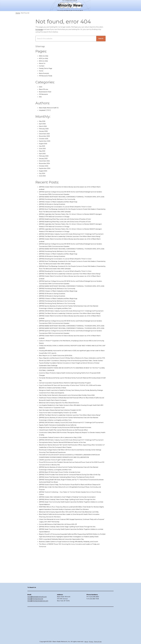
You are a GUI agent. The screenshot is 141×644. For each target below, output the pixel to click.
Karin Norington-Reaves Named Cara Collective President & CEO (64, 437)
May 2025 (43, 151)
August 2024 (44, 171)
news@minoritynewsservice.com (38, 631)
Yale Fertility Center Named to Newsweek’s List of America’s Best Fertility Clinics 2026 (72, 422)
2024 (41, 87)
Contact (42, 66)
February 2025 (45, 156)
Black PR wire (44, 89)
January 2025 (44, 158)
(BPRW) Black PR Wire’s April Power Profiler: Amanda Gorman (63, 509)
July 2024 (43, 173)
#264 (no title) (44, 56)
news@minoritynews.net (35, 628)
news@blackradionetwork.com (37, 626)
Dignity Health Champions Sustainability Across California (61, 457)
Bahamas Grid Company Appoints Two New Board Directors (62, 430)
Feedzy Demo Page (47, 68)
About (85, 642)
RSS (40, 97)
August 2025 (44, 144)
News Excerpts (45, 73)
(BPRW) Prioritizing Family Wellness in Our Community (60, 202)
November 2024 (45, 163)
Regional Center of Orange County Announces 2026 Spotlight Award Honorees (70, 460)
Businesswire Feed (46, 92)
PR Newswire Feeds (47, 76)
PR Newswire (44, 94)
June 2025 (43, 148)
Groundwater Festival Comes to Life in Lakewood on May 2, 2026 (64, 470)
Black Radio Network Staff (49, 108)
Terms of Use (99, 642)
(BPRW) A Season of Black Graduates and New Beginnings (62, 204)
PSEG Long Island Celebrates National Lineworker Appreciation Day (65, 596)
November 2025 (45, 136)
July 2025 (43, 146)
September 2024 (46, 168)
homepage (40, 29)
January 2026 (44, 131)
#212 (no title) (44, 61)
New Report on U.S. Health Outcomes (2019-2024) (58, 380)
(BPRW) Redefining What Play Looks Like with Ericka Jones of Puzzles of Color (69, 222)
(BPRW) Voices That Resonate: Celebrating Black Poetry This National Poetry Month (72, 517)
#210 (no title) (44, 58)
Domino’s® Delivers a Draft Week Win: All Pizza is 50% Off (61, 576)
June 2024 (43, 176)
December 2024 (45, 161)
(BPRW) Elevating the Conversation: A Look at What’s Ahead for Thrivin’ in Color (70, 209)
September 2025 (46, 141)
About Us (43, 63)
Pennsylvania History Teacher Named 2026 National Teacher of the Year (67, 477)
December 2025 (45, 134)
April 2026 (43, 124)
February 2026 (45, 129)
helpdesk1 (43, 110)
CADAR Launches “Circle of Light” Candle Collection (59, 497)
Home (41, 71)
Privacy (91, 642)
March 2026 (44, 126)
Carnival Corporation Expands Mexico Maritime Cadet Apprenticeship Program (70, 410)
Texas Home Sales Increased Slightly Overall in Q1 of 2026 (61, 440)
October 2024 (44, 166)
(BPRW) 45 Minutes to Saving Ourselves (54, 207)
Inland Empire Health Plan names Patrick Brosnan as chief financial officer (68, 462)
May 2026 (43, 121)
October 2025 (44, 139)
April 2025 (43, 153)
